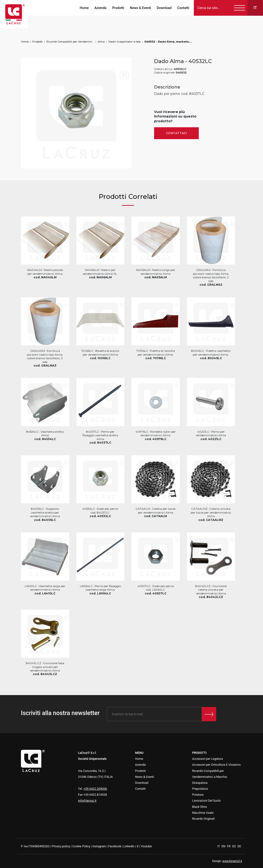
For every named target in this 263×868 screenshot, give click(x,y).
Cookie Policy (81, 846)
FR (229, 846)
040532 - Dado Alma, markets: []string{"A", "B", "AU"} (168, 42)
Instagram (99, 846)
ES (234, 846)
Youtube (146, 846)
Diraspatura (200, 783)
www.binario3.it (232, 861)
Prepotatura (200, 789)
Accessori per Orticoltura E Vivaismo (216, 765)
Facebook (115, 846)
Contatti (183, 8)
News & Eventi (140, 8)
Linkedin (129, 846)
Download (164, 8)
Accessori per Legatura (207, 759)
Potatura (198, 795)
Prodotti (118, 8)
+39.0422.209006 (95, 789)
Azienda (100, 8)
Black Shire (200, 807)
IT (219, 846)
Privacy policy (61, 846)
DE (239, 846)
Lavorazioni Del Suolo (206, 801)
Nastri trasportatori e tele (124, 42)
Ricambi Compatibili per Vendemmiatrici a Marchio (70, 42)
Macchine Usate (203, 813)
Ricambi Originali (203, 819)
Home (84, 8)
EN (224, 846)
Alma (101, 42)
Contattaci (176, 133)
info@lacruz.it (87, 801)
